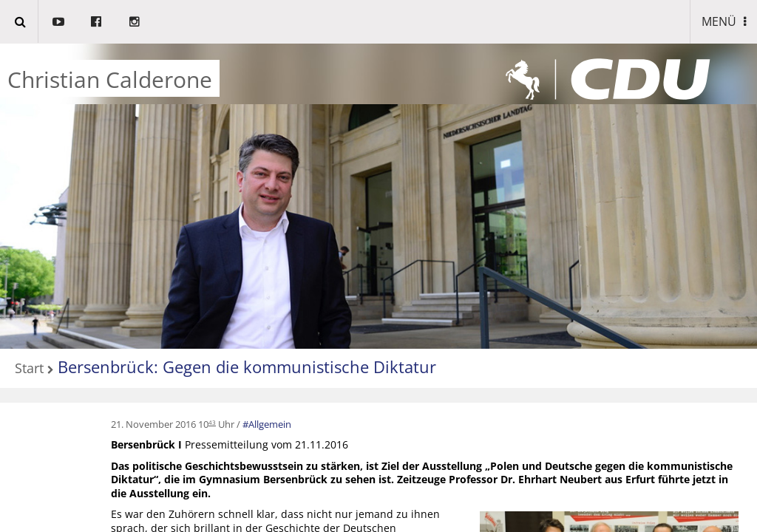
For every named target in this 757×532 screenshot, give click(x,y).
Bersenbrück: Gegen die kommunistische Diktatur (247, 366)
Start (29, 369)
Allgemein (270, 424)
